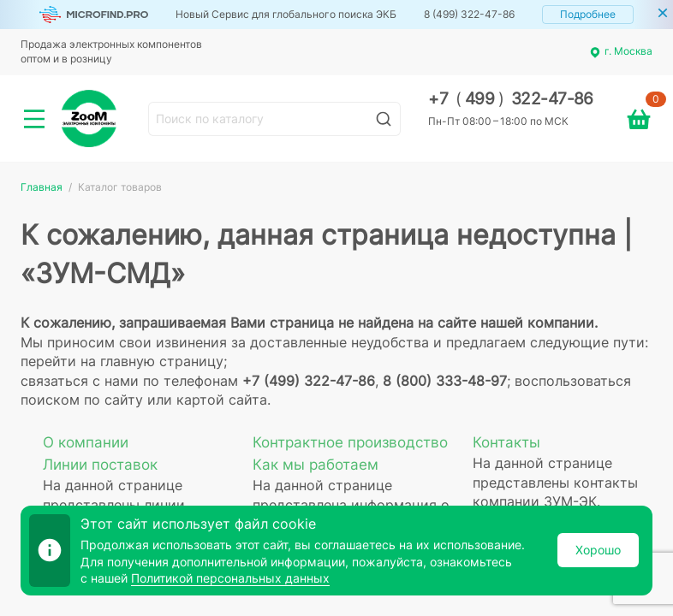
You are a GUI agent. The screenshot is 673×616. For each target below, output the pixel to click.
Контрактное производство (350, 442)
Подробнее (588, 14)
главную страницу (162, 361)
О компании (86, 442)
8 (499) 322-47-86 (469, 14)
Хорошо (598, 550)
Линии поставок (100, 465)
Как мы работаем (316, 465)
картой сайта (222, 400)
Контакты (506, 442)
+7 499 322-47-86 (511, 99)
